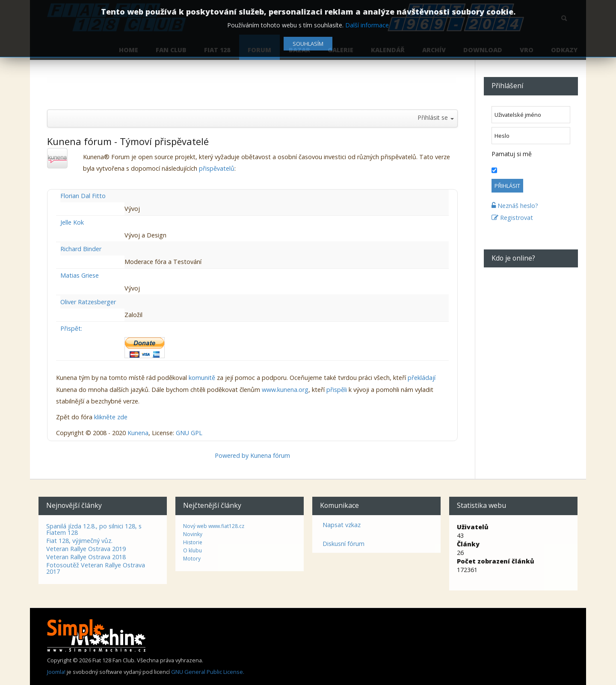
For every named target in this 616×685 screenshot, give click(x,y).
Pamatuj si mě (512, 154)
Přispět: (71, 328)
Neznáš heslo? (515, 206)
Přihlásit (507, 186)
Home (129, 50)
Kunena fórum (270, 455)
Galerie (341, 50)
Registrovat (512, 218)
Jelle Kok (72, 222)
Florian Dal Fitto (83, 196)
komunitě (202, 378)
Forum (259, 50)
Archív (434, 50)
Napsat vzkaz (342, 525)
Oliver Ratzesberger (88, 302)
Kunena (138, 433)
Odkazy (564, 50)
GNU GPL (189, 433)
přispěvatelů (217, 168)
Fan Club (171, 50)
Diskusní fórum (344, 544)
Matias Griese (80, 275)
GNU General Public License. (208, 672)
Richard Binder (81, 249)
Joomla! (56, 672)
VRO (527, 50)
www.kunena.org (285, 390)
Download (483, 50)
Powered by (232, 455)
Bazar (299, 50)
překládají (422, 378)
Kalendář (388, 50)
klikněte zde (111, 417)
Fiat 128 (217, 50)
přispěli (337, 390)
